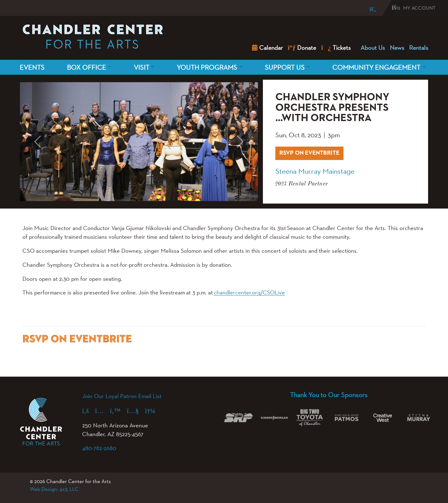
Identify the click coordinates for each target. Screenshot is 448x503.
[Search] (368, 9)
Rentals (419, 48)
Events (32, 67)
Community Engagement (376, 67)
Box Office (86, 67)
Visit (142, 67)
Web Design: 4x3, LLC (54, 489)
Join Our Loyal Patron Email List (122, 396)
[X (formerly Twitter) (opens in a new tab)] (118, 411)
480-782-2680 (99, 448)
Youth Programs (207, 67)
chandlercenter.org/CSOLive (249, 292)
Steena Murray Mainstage (315, 171)
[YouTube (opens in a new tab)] (136, 411)
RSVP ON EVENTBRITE (311, 152)
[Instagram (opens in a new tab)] (103, 411)
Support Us (285, 67)
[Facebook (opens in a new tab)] (89, 411)
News (397, 48)
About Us (373, 48)
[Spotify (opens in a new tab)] (153, 411)
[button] (38, 142)
